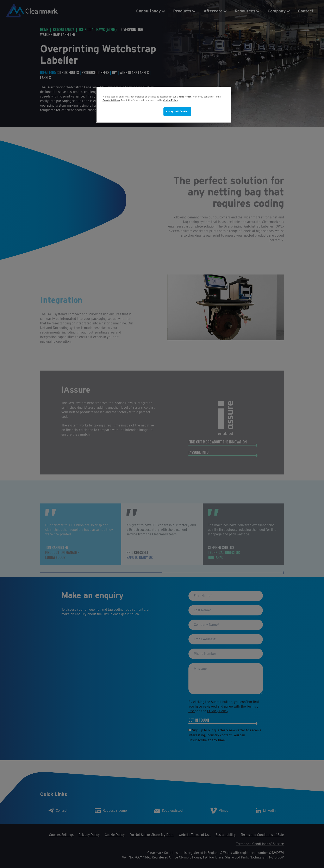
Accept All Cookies (177, 111)
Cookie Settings (111, 100)
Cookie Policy (184, 97)
